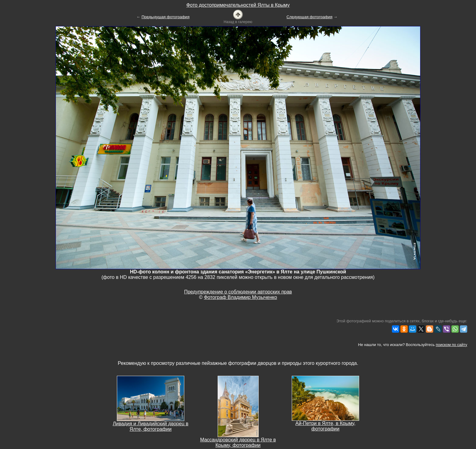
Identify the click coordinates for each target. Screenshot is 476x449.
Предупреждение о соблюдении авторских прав (238, 292)
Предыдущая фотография (165, 17)
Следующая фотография (309, 17)
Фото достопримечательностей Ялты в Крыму (238, 5)
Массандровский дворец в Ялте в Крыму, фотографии (238, 442)
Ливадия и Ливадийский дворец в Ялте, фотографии (150, 426)
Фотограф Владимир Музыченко (241, 297)
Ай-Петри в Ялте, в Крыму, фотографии (325, 426)
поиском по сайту (452, 345)
